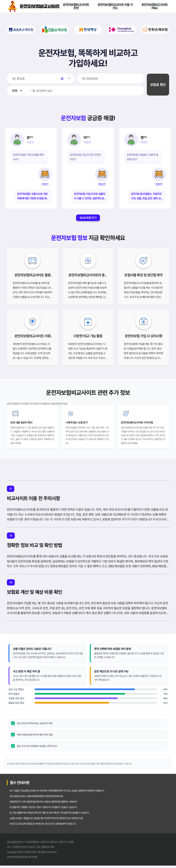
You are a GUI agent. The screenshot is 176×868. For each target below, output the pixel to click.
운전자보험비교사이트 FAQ (155, 6)
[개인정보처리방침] (15, 859)
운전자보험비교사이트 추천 (76, 6)
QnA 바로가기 (88, 218)
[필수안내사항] (31, 859)
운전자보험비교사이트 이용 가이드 (115, 6)
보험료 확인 (158, 85)
